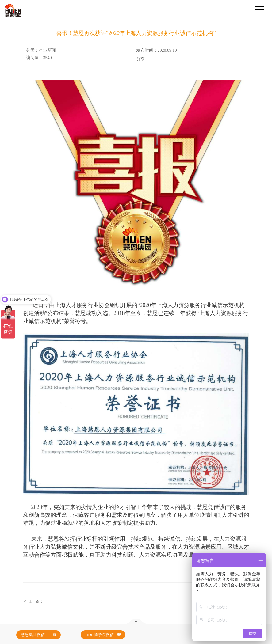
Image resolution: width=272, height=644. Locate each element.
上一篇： (36, 601)
